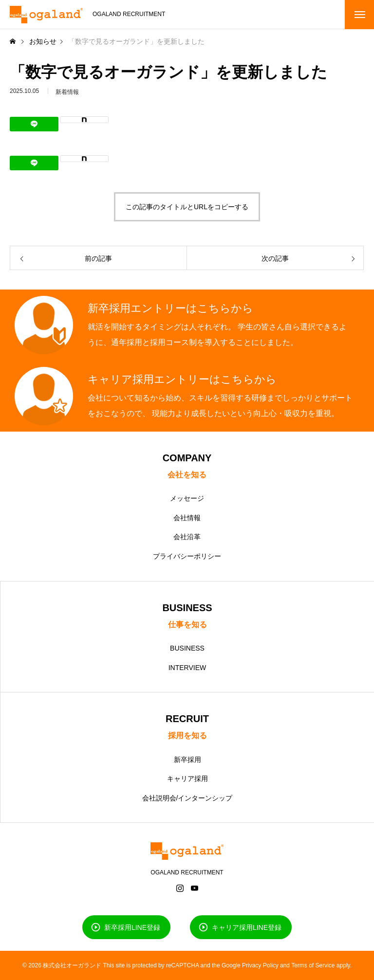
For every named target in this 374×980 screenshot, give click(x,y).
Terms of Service (313, 965)
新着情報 (67, 96)
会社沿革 (187, 537)
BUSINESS (187, 648)
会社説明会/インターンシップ (187, 798)
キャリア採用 (187, 779)
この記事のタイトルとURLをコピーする (187, 207)
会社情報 (187, 518)
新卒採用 (187, 760)
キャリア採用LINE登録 (247, 927)
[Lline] (34, 124)
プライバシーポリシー (187, 556)
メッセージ (187, 498)
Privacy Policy (260, 965)
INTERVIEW (187, 668)
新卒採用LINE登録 (132, 927)
